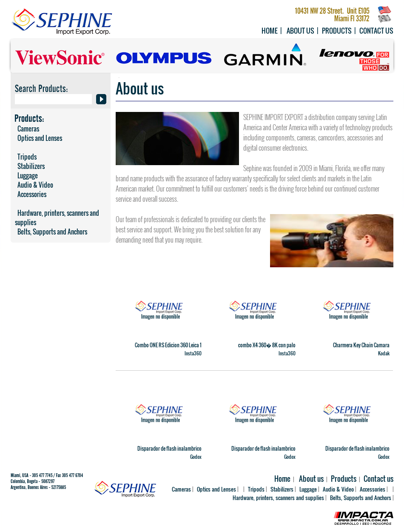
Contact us (376, 31)
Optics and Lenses (38, 138)
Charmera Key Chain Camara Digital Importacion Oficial (361, 349)
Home (270, 31)
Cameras (27, 129)
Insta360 (193, 353)
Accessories (31, 194)
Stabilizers (30, 166)
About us (300, 31)
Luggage (26, 175)
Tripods (26, 157)
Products (337, 31)
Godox (196, 457)
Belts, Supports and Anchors (51, 232)
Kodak (384, 353)
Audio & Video (34, 185)
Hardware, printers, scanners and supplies (57, 217)
